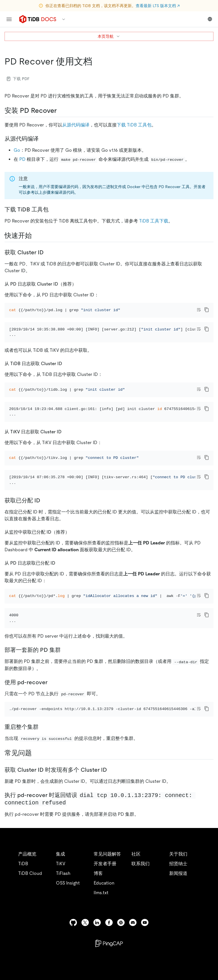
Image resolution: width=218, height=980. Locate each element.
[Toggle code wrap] (199, 310)
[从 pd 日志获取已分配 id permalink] (60, 609)
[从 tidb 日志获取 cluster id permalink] (67, 379)
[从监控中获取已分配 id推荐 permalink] (74, 578)
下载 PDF (18, 79)
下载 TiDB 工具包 (134, 125)
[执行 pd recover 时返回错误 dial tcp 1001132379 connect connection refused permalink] (72, 872)
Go (17, 150)
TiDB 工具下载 (154, 221)
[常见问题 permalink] (36, 823)
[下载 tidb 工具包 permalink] (53, 209)
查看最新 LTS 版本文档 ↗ (158, 6)
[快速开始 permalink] (36, 236)
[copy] (207, 310)
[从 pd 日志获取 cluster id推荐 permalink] (81, 284)
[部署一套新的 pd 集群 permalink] (65, 712)
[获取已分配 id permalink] (45, 547)
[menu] (9, 19)
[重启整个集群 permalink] (43, 796)
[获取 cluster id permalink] (48, 252)
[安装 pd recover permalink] (61, 111)
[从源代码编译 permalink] (43, 139)
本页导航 (109, 36)
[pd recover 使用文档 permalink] (97, 61)
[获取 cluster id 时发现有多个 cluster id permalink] (112, 839)
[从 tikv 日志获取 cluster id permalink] (66, 462)
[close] (207, 947)
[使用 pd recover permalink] (52, 744)
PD (22, 159)
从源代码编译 (76, 125)
